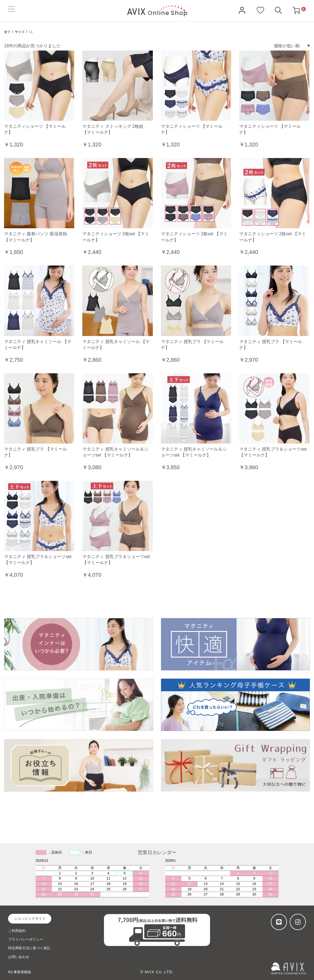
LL (31, 32)
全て (7, 32)
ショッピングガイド (30, 919)
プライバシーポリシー (26, 939)
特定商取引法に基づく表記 (29, 948)
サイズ (20, 32)
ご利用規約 (17, 931)
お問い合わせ (19, 957)
